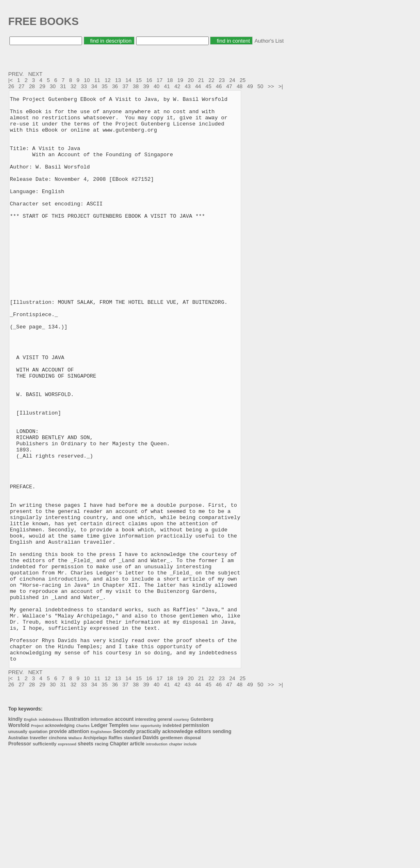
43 (187, 86)
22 (211, 80)
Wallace (75, 851)
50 (260, 86)
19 (180, 80)
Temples (119, 838)
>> (272, 86)
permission (196, 838)
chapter (176, 857)
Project (37, 839)
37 (125, 86)
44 (198, 86)
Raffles (115, 851)
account (124, 832)
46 (219, 86)
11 (97, 80)
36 (115, 86)
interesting (145, 833)
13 (118, 80)
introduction (157, 857)
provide (58, 845)
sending (222, 845)
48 (240, 86)
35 (105, 86)
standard (132, 851)
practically (148, 845)
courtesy (181, 833)
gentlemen (172, 851)
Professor (20, 857)
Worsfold (19, 838)
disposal (193, 851)
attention (79, 845)
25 (242, 80)
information (102, 833)
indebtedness (50, 833)
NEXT (36, 74)
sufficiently (45, 857)
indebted (172, 838)
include (190, 857)
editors (203, 845)
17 (160, 80)
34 (94, 86)
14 (128, 80)
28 (32, 86)
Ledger (99, 838)
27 (21, 86)
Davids (151, 851)
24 (232, 80)
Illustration (76, 832)
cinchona (58, 851)
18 (170, 80)
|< (11, 80)
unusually (18, 845)
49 (250, 86)
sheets (86, 857)
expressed (67, 857)
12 (107, 80)
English (31, 833)
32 (73, 86)
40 (156, 86)
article (137, 857)
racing (102, 857)
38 (136, 86)
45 (208, 86)
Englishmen (101, 845)
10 (87, 80)
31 (63, 86)
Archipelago (95, 851)
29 (42, 86)
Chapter (119, 857)
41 (167, 86)
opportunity (151, 839)
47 (229, 86)
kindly (15, 832)
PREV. (17, 74)
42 (177, 86)
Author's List (269, 41)
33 (84, 86)
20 (191, 80)
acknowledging (60, 839)
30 (52, 86)
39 (146, 86)
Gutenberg (202, 832)
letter (135, 839)
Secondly (124, 845)
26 (11, 86)
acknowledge (177, 845)
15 (139, 80)
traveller (39, 851)
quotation (38, 845)
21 (201, 80)
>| (282, 86)
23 (222, 80)
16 (149, 80)
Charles (83, 839)
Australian (18, 851)
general (165, 833)
